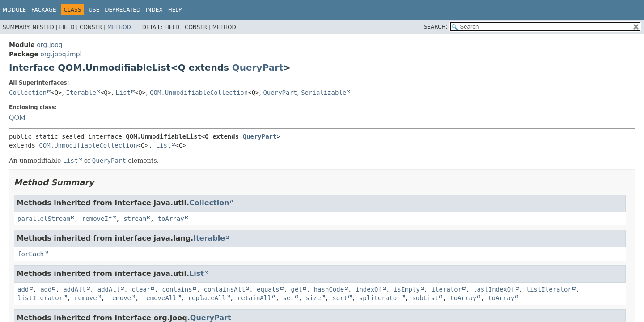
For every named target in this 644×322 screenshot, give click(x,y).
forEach (31, 254)
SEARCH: (436, 27)
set (288, 298)
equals (268, 289)
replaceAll (207, 298)
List (123, 93)
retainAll (254, 298)
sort (340, 298)
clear (141, 289)
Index (154, 10)
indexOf (369, 289)
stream (135, 219)
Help (175, 10)
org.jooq (49, 45)
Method (119, 27)
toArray (171, 219)
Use (94, 10)
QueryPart (258, 68)
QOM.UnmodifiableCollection (199, 93)
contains (177, 289)
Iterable (81, 93)
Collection (28, 93)
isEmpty (407, 289)
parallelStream (44, 219)
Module (14, 10)
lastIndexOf (494, 289)
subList (425, 298)
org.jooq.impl (61, 54)
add (23, 289)
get (297, 289)
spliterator (380, 298)
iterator (447, 289)
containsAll (225, 289)
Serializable (324, 93)
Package (44, 10)
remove (86, 298)
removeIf (97, 219)
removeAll (160, 298)
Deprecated (123, 10)
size (314, 298)
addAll (74, 289)
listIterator (549, 289)
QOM (17, 118)
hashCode (329, 289)
